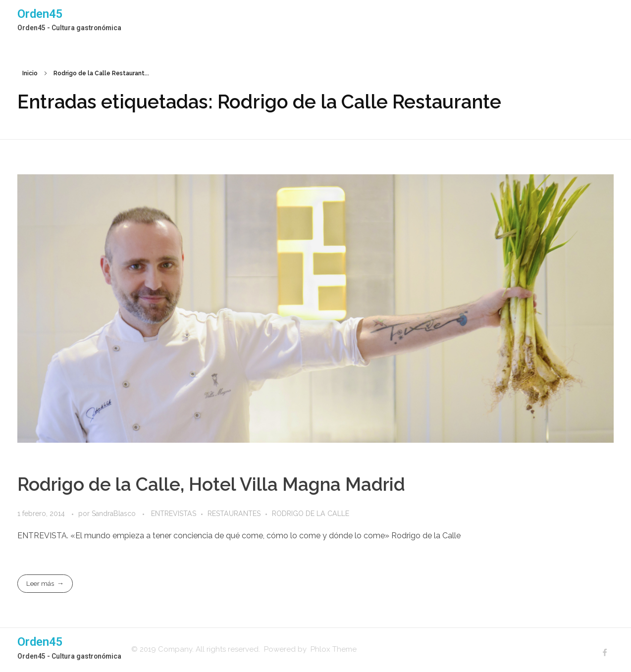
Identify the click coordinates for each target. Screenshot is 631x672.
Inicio (30, 73)
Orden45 (40, 14)
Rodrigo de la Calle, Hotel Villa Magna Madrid (211, 484)
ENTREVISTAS (174, 514)
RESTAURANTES (234, 514)
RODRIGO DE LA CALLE (311, 514)
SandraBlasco (115, 514)
